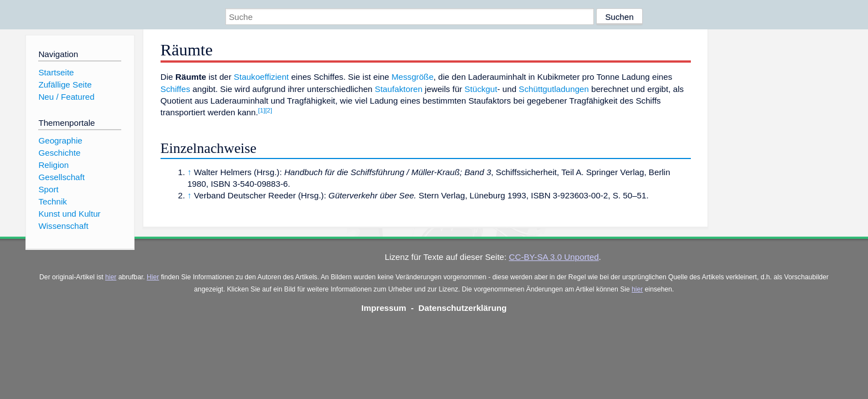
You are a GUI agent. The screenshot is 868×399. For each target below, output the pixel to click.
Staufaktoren (399, 89)
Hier (153, 277)
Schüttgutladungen (554, 89)
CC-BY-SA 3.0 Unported (554, 257)
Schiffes (175, 89)
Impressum (384, 308)
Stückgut (481, 89)
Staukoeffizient (261, 77)
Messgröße (412, 77)
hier (111, 277)
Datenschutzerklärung (463, 308)
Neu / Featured (66, 97)
